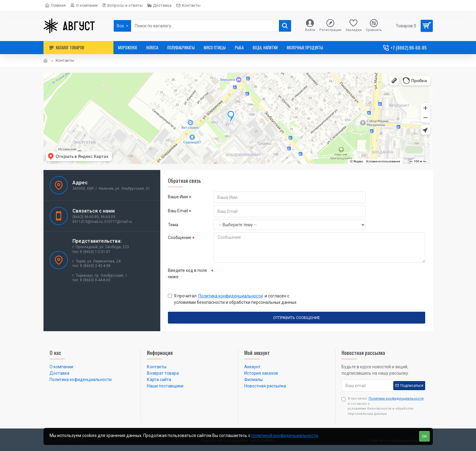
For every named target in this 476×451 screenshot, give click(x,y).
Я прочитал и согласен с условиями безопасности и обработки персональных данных (232, 299)
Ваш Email (178, 211)
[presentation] (256, 276)
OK (424, 436)
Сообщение (180, 238)
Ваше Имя (178, 197)
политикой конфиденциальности (285, 435)
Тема (173, 225)
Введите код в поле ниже (188, 274)
